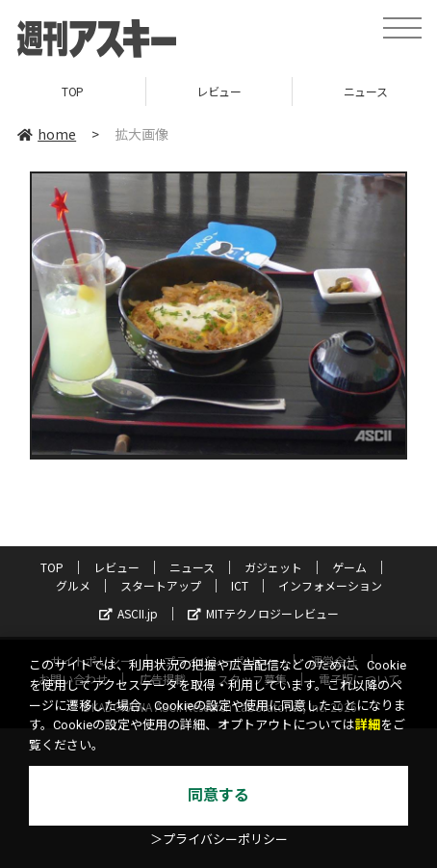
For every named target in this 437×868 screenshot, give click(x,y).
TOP (73, 91)
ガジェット (273, 567)
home (47, 134)
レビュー (218, 91)
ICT (240, 585)
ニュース (192, 567)
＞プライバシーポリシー (219, 840)
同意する (218, 795)
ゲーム (349, 567)
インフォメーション (330, 585)
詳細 (368, 725)
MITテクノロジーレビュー (263, 613)
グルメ (73, 585)
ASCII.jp (129, 613)
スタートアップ (161, 585)
